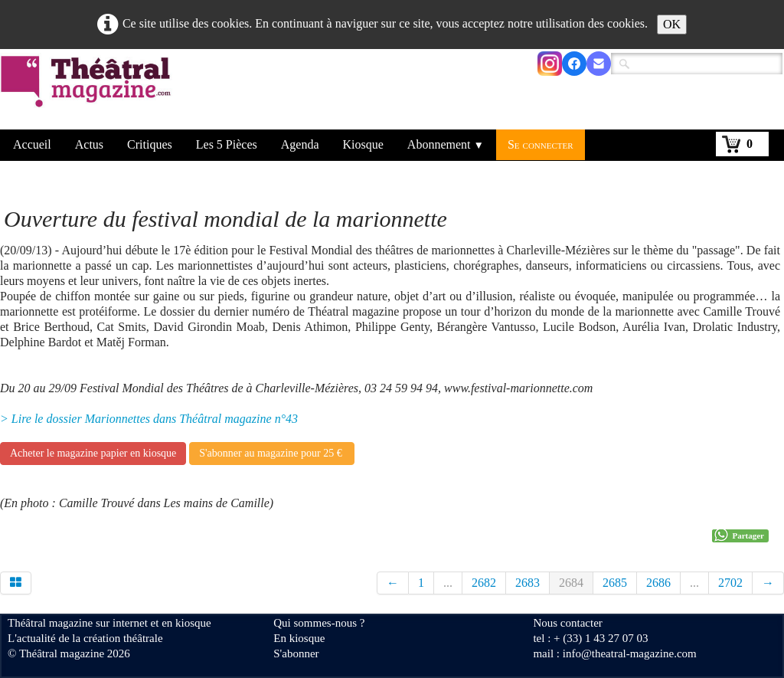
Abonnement (446, 144)
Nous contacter (567, 623)
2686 (658, 583)
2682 (484, 583)
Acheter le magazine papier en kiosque (93, 453)
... (448, 583)
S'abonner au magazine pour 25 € (272, 453)
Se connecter (541, 144)
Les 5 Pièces (227, 144)
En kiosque (299, 638)
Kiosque (363, 144)
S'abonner (296, 653)
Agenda (300, 144)
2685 (615, 583)
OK (672, 24)
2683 (528, 583)
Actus (89, 144)
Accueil (32, 144)
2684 (571, 583)
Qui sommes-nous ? (319, 623)
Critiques (150, 144)
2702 (730, 583)
